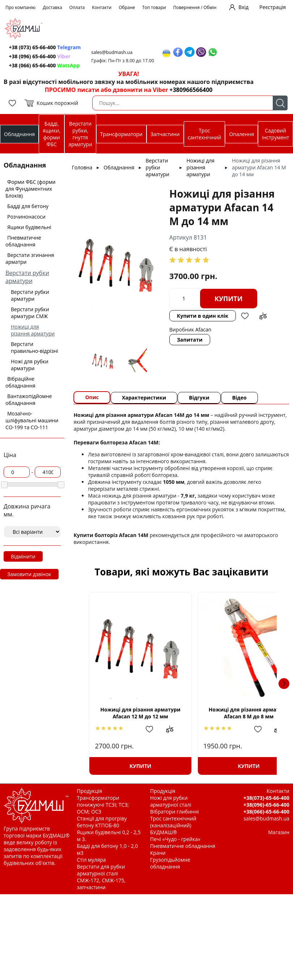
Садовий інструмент (275, 134)
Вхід (243, 7)
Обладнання (19, 134)
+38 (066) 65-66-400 (44, 65)
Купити (229, 299)
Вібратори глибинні (175, 812)
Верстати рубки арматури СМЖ (30, 313)
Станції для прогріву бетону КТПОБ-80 (102, 822)
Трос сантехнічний (205, 134)
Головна (82, 167)
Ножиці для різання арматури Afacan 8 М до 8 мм (229, 713)
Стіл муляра (92, 860)
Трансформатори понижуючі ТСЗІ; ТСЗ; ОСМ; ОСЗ (103, 805)
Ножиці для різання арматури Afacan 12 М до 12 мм (134, 713)
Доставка (52, 7)
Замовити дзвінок (29, 574)
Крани (158, 853)
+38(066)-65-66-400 (266, 812)
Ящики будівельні (29, 227)
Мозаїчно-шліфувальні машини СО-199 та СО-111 (32, 420)
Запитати (190, 340)
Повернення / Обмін (195, 7)
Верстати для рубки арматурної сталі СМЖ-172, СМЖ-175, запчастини (101, 877)
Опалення (241, 134)
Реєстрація (273, 7)
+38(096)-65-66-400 (266, 805)
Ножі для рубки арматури (30, 365)
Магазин (279, 832)
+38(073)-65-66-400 (266, 798)
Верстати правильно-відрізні (35, 347)
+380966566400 (191, 90)
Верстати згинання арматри (30, 258)
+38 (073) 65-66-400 (45, 47)
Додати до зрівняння (263, 316)
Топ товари (154, 7)
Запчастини (165, 134)
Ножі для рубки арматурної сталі (171, 801)
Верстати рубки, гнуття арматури (80, 134)
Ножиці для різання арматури (33, 330)
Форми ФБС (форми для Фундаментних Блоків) (30, 189)
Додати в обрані (245, 316)
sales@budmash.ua (112, 52)
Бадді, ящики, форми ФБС (52, 134)
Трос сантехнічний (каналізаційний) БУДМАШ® (173, 825)
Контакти (102, 7)
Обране (127, 7)
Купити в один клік (203, 316)
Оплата (77, 7)
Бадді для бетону (28, 206)
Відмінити (23, 556)
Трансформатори (121, 134)
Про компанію (20, 7)
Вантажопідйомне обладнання (29, 400)
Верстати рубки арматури (27, 277)
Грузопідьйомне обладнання (170, 863)
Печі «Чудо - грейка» (175, 839)
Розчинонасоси (26, 217)
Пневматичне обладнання (23, 241)
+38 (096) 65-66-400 (40, 56)
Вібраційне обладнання (20, 382)
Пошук (280, 103)
